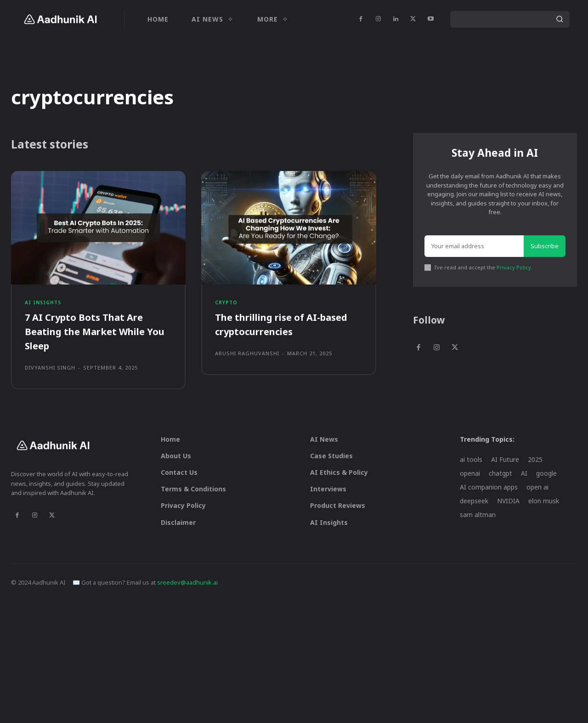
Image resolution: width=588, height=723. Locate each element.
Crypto (227, 307)
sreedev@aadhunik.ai (187, 588)
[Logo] (60, 19)
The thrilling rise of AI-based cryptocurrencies (288, 330)
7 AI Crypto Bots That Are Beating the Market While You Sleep (91, 337)
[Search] (560, 19)
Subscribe (545, 250)
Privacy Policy (514, 271)
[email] (474, 250)
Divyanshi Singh (50, 373)
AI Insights (45, 307)
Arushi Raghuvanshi (247, 359)
